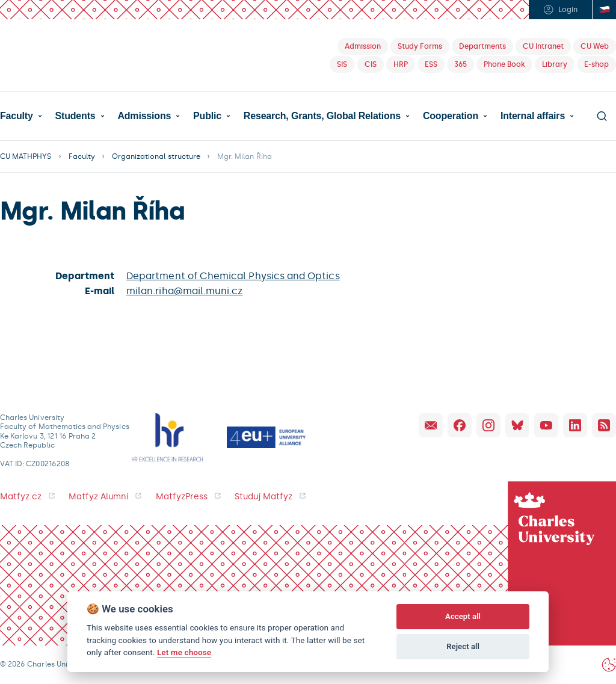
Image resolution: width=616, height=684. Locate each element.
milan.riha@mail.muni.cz (184, 291)
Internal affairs (533, 116)
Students (75, 116)
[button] (21, 116)
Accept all (463, 616)
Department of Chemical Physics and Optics (233, 276)
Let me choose (184, 652)
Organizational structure (156, 156)
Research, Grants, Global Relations (322, 116)
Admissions (144, 116)
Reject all (463, 646)
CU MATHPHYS (26, 156)
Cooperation (451, 116)
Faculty (17, 116)
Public (207, 116)
